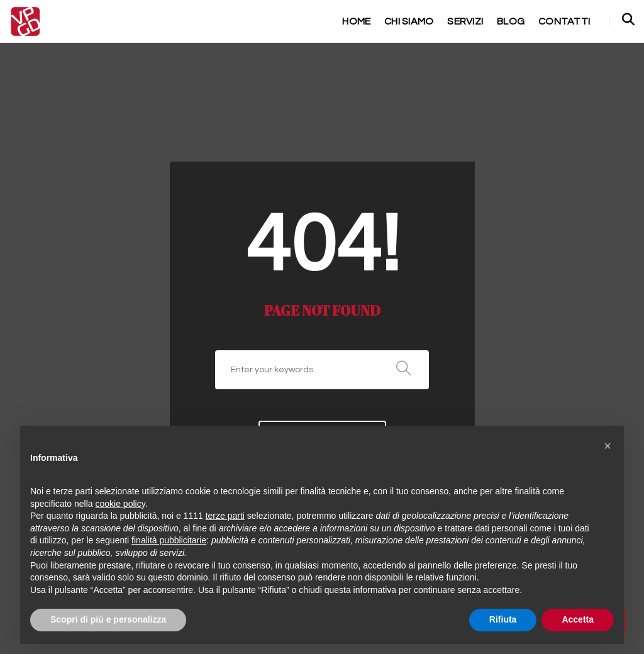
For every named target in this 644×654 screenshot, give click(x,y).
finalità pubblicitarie (169, 540)
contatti (563, 21)
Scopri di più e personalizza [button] (108, 619)
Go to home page (322, 333)
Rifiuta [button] (503, 619)
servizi (458, 21)
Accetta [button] (578, 619)
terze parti (225, 516)
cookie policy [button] (120, 504)
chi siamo (395, 21)
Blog (508, 21)
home (336, 21)
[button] (608, 446)
